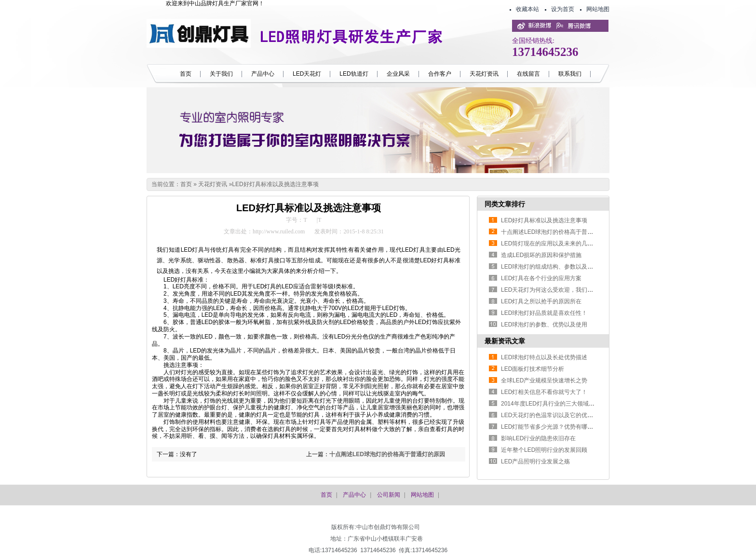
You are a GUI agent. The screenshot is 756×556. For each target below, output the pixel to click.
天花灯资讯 (213, 184)
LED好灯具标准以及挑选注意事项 (275, 184)
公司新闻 (389, 495)
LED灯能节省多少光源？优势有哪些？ (550, 427)
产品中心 (354, 495)
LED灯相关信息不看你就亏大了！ (544, 392)
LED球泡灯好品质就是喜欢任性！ (544, 313)
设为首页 (563, 9)
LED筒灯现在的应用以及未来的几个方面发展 (559, 244)
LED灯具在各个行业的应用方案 (541, 278)
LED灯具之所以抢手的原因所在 (541, 301)
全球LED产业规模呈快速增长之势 (544, 380)
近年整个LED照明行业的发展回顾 (544, 450)
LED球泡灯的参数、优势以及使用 (544, 325)
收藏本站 (527, 9)
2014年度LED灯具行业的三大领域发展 (551, 404)
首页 (186, 184)
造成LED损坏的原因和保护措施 (541, 255)
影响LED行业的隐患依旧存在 (538, 438)
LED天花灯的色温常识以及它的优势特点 (553, 415)
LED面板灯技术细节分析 (533, 369)
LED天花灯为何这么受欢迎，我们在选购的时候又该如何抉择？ (582, 290)
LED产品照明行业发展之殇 (535, 461)
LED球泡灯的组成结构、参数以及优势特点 (556, 267)
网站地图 (598, 9)
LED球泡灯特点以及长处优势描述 (544, 357)
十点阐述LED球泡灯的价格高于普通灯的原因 (387, 454)
